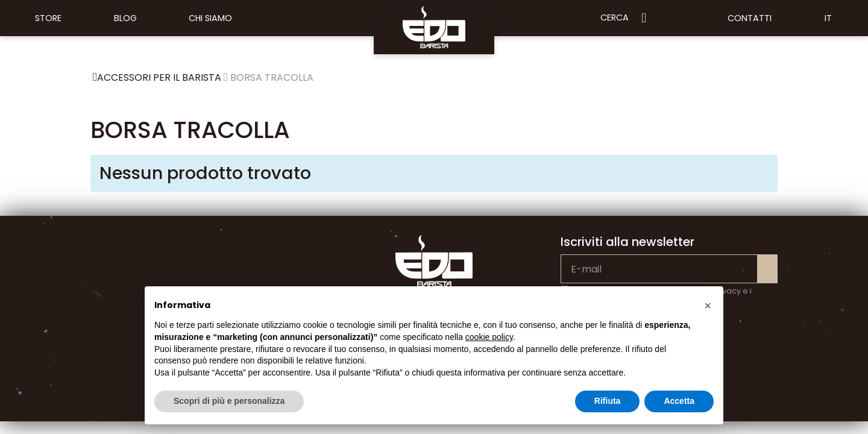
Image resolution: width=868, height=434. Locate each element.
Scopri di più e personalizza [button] (229, 401)
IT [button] (828, 18)
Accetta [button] (679, 401)
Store (48, 18)
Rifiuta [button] (608, 401)
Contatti (750, 18)
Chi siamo (210, 18)
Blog (125, 18)
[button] (708, 306)
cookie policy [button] (489, 337)
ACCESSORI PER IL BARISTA (159, 77)
